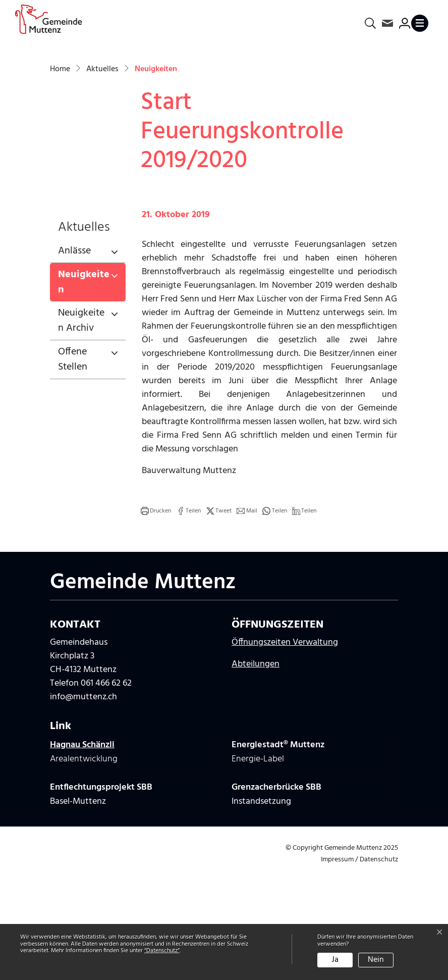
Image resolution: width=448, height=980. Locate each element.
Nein (376, 960)
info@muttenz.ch (83, 812)
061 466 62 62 (106, 798)
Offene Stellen (73, 474)
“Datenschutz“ (162, 951)
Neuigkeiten (92, 399)
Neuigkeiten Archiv (81, 435)
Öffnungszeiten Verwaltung (285, 758)
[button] (156, 626)
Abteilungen (256, 779)
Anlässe (74, 366)
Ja (335, 960)
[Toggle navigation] (422, 23)
